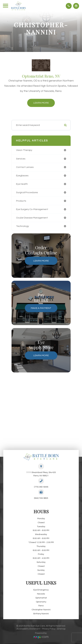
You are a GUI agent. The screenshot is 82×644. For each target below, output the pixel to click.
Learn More (41, 103)
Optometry (41, 602)
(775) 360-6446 (41, 487)
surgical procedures (27, 192)
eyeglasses (22, 176)
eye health (22, 184)
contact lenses (25, 167)
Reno (41, 606)
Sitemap (61, 629)
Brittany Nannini (41, 614)
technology (23, 226)
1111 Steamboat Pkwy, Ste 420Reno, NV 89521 (41, 474)
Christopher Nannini (41, 610)
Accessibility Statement (28, 629)
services (21, 159)
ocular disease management (32, 218)
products (21, 201)
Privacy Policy (49, 629)
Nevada (41, 594)
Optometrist (41, 598)
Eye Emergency (41, 590)
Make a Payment (41, 308)
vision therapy (24, 150)
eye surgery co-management (32, 209)
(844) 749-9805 (41, 498)
